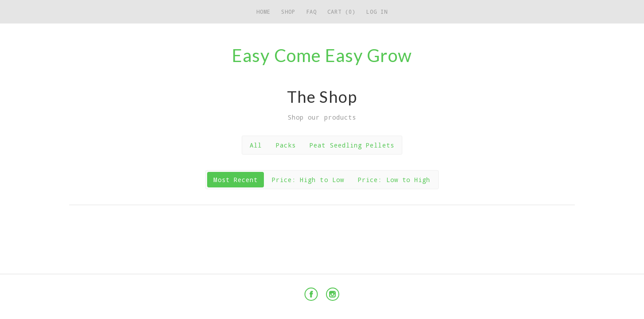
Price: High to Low (308, 180)
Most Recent (236, 180)
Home (263, 12)
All (256, 145)
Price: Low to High (394, 180)
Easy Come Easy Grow (322, 55)
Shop (288, 12)
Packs (286, 145)
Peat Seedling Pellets (352, 145)
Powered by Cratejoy (534, 294)
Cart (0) (342, 12)
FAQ (311, 12)
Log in (377, 12)
